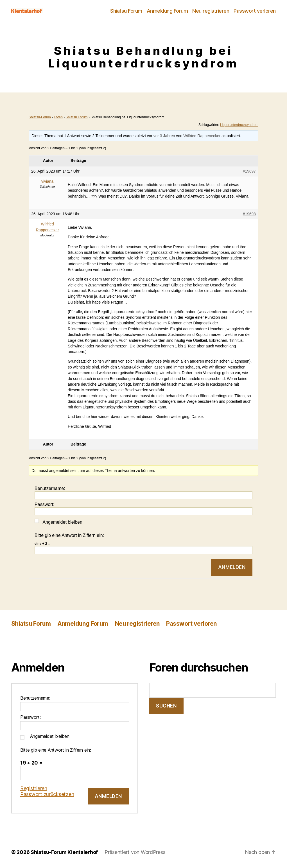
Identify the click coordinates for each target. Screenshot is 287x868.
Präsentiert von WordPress (135, 852)
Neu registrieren (211, 11)
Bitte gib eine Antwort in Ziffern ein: (69, 535)
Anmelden (232, 567)
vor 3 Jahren (164, 136)
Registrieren (34, 788)
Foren (58, 117)
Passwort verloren (255, 11)
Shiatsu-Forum (40, 117)
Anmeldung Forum (167, 11)
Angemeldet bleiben (62, 522)
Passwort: (44, 504)
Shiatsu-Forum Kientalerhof (64, 852)
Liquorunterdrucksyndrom (239, 125)
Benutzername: (50, 488)
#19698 (249, 214)
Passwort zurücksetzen (47, 794)
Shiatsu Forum (126, 11)
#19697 (249, 171)
